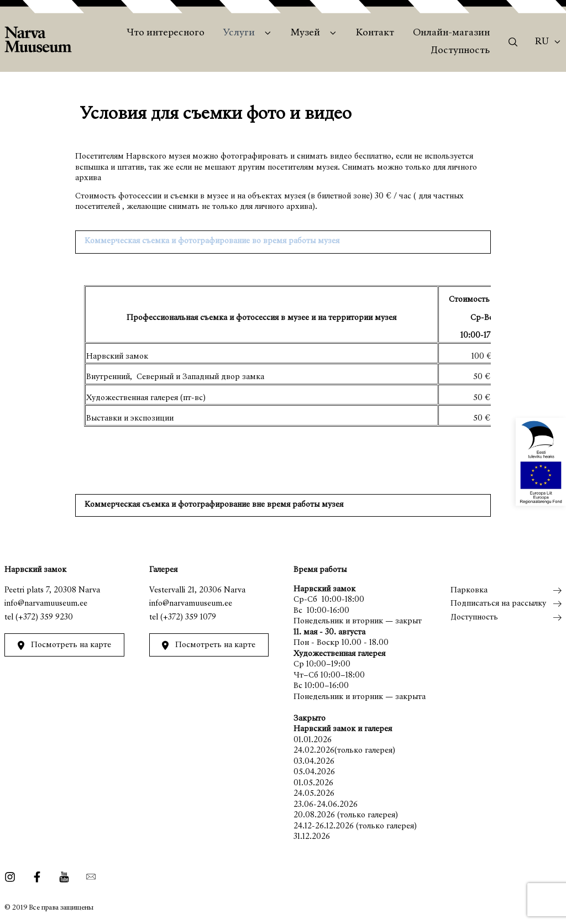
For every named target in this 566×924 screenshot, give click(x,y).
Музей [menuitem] (305, 33)
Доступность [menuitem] (460, 51)
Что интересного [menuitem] (166, 33)
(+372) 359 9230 (44, 618)
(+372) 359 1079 (188, 618)
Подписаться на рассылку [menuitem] (498, 604)
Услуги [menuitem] (239, 33)
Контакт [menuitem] (375, 33)
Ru (542, 42)
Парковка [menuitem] (469, 590)
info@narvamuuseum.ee (46, 604)
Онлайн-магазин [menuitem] (451, 33)
